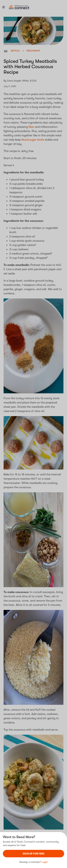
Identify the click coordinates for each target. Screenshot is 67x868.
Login (45, 862)
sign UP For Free (34, 854)
